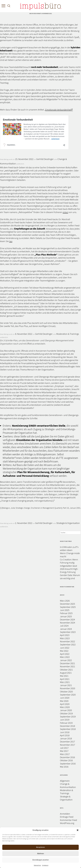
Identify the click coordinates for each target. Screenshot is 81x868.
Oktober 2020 (66, 692)
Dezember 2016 (67, 757)
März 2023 (65, 638)
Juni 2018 (65, 732)
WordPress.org (67, 823)
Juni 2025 (65, 610)
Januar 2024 (66, 629)
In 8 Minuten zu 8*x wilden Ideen (69, 549)
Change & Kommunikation (68, 785)
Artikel (65, 212)
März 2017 (65, 754)
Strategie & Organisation (68, 523)
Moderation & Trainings (68, 334)
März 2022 (65, 657)
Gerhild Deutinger (45, 159)
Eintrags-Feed (67, 817)
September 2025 (68, 607)
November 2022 (67, 641)
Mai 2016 (64, 767)
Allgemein (65, 781)
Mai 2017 (64, 751)
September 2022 (68, 644)
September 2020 (68, 695)
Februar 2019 (66, 723)
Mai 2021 (64, 676)
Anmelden (65, 814)
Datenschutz (37, 865)
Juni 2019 (65, 720)
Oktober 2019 (66, 713)
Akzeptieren (40, 847)
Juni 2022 (65, 648)
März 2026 (65, 601)
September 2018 (68, 729)
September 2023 (68, 632)
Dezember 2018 (67, 726)
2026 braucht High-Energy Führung (69, 570)
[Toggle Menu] (3, 6)
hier (11, 241)
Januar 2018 (66, 738)
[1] (53, 501)
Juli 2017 (64, 748)
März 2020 (65, 707)
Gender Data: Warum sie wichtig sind (70, 577)
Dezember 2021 (67, 663)
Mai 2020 (64, 701)
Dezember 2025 (67, 604)
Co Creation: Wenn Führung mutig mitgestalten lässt (69, 563)
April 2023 (65, 635)
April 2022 (65, 654)
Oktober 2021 (66, 670)
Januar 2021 (66, 685)
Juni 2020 (65, 698)
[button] (78, 830)
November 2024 (67, 623)
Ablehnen (41, 853)
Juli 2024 (64, 626)
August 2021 (66, 673)
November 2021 (67, 666)
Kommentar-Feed (68, 820)
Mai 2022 (64, 651)
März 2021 (65, 682)
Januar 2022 (66, 660)
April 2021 (65, 679)
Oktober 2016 (66, 760)
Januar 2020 (66, 710)
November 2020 (67, 688)
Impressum (45, 865)
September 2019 (68, 717)
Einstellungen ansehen (41, 860)
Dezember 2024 (67, 619)
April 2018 (65, 735)
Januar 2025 (66, 616)
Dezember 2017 (67, 742)
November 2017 (67, 745)
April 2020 (65, 704)
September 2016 (68, 764)
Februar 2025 (66, 613)
